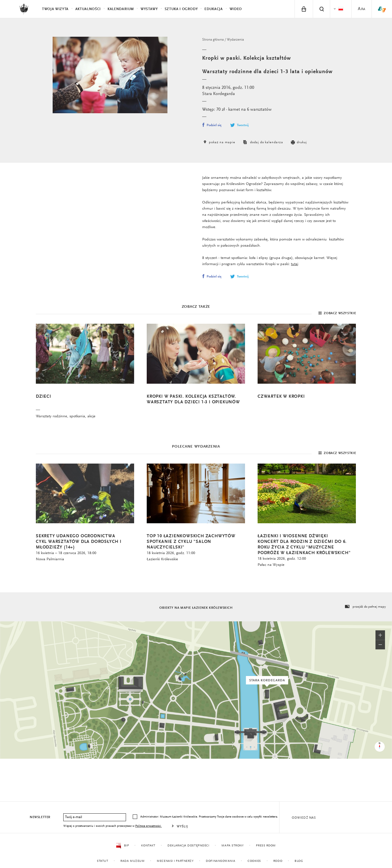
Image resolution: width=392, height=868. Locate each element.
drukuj (298, 142)
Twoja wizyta (55, 9)
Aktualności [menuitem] (88, 9)
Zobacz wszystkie (337, 313)
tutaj (295, 264)
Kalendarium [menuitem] (121, 9)
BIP (123, 846)
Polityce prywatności (149, 826)
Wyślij (182, 827)
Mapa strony (233, 846)
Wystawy (149, 9)
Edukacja (214, 9)
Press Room (266, 846)
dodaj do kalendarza (262, 142)
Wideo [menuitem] (236, 9)
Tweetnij (239, 125)
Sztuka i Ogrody (181, 9)
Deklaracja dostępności (188, 846)
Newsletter (40, 817)
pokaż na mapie (219, 142)
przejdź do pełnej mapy (365, 607)
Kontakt (148, 846)
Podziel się (212, 125)
